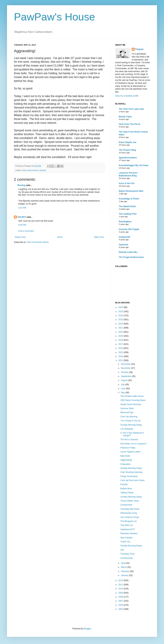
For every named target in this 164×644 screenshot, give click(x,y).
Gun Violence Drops (130, 517)
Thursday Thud (127, 554)
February (125, 571)
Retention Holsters (129, 533)
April (123, 563)
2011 (121, 585)
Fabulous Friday (128, 448)
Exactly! (124, 484)
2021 (121, 328)
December (126, 364)
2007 (121, 601)
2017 (121, 344)
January (125, 575)
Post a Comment (26, 231)
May (123, 393)
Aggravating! (126, 460)
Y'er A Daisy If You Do (131, 421)
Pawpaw (139, 49)
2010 (121, 589)
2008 (121, 597)
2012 (121, 580)
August (124, 380)
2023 (121, 320)
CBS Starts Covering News (133, 400)
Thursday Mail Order (130, 509)
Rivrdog (21, 185)
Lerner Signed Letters (130, 452)
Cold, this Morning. (129, 417)
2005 (121, 609)
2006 (121, 605)
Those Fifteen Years (130, 501)
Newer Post (20, 237)
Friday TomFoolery (129, 476)
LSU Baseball (127, 429)
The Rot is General (129, 440)
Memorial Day (127, 412)
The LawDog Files (128, 214)
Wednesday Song (129, 513)
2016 (121, 348)
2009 (121, 593)
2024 (121, 316)
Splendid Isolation (128, 158)
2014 (121, 356)
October (125, 372)
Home (60, 237)
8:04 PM (22, 225)
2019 (121, 336)
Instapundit (124, 237)
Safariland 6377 (128, 529)
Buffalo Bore (126, 489)
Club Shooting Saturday (131, 472)
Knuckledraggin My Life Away (134, 165)
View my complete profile (127, 96)
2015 (121, 352)
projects (43, 170)
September (126, 376)
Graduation (126, 464)
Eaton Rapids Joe (128, 142)
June (123, 389)
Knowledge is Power (129, 199)
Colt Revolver (127, 558)
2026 (121, 307)
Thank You (125, 542)
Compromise (126, 505)
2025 (121, 312)
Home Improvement (30, 170)
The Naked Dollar (127, 206)
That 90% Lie (127, 525)
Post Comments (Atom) (38, 242)
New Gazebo (126, 538)
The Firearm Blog (127, 150)
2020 (121, 332)
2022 (121, 324)
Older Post (99, 237)
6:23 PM (22, 208)
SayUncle (124, 245)
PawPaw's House (55, 17)
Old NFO (22, 217)
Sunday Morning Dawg (131, 425)
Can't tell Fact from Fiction (133, 480)
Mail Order (125, 456)
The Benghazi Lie (128, 521)
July (123, 385)
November (126, 368)
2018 (121, 340)
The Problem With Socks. (132, 396)
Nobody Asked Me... (129, 252)
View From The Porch (129, 124)
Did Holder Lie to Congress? (134, 444)
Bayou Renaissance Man (131, 191)
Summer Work (127, 408)
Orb (122, 550)
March (124, 567)
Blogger (87, 629)
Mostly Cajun (125, 117)
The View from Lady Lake (131, 109)
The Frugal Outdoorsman (131, 257)
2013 (121, 360)
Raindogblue (125, 222)
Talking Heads (127, 493)
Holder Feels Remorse (131, 404)
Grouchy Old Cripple (129, 229)
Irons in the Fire (127, 183)
